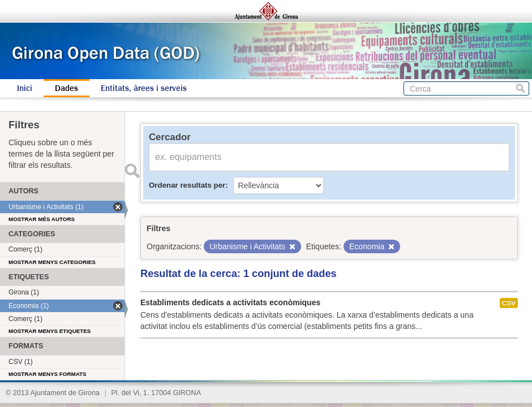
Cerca (520, 88)
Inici (25, 88)
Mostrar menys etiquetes (50, 331)
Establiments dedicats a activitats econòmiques (230, 302)
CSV (509, 303)
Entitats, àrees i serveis (144, 88)
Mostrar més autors (42, 219)
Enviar (132, 171)
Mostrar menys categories (52, 262)
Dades (66, 88)
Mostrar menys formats (48, 374)
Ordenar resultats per (187, 185)
